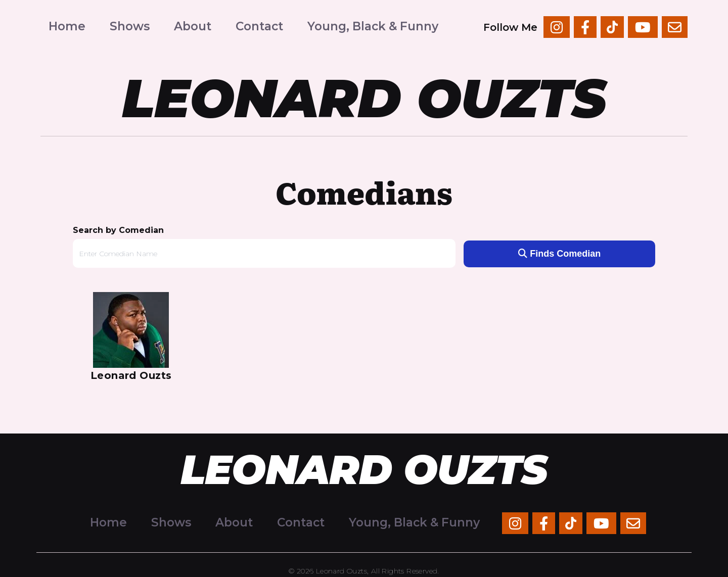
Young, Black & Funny (373, 26)
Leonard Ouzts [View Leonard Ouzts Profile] (131, 375)
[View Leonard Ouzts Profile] (131, 330)
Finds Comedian (559, 254)
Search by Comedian (118, 230)
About (193, 26)
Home (67, 26)
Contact (259, 26)
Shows (130, 26)
